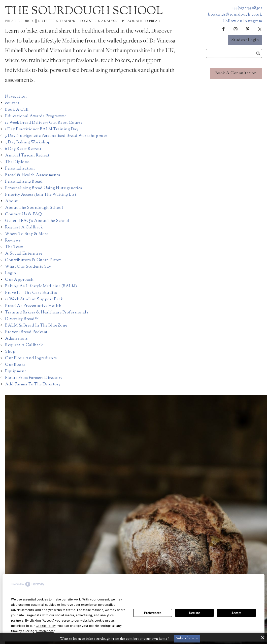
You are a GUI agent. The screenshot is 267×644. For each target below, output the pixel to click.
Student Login (245, 40)
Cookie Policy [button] (46, 626)
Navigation (16, 97)
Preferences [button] (45, 631)
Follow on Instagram (243, 21)
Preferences (153, 613)
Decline (195, 613)
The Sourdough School (84, 11)
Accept (237, 613)
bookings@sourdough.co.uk (235, 15)
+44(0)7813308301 (246, 8)
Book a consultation (236, 73)
